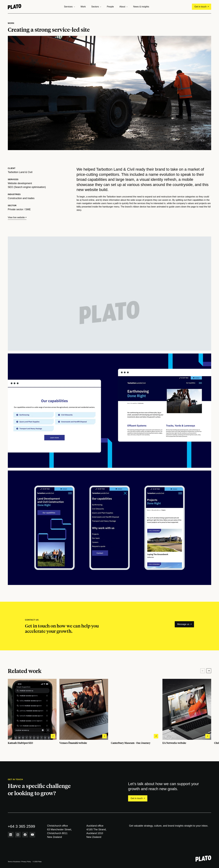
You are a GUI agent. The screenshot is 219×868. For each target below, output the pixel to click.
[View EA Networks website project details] (187, 712)
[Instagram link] (18, 835)
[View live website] (17, 217)
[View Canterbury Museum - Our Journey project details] (135, 712)
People (110, 7)
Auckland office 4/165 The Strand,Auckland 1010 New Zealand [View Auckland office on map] (97, 831)
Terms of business (14, 862)
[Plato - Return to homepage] (203, 859)
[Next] (209, 671)
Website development (20, 183)
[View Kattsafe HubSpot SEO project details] (32, 712)
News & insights (141, 7)
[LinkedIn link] (11, 835)
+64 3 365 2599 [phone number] (21, 826)
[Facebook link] (25, 835)
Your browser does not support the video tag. (110, 313)
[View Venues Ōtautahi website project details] (84, 712)
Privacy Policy (26, 862)
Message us (184, 624)
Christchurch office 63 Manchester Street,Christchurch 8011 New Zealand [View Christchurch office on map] (59, 831)
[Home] (15, 7)
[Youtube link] (32, 835)
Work (83, 7)
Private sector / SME (19, 209)
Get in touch (202, 7)
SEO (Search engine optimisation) (27, 187)
